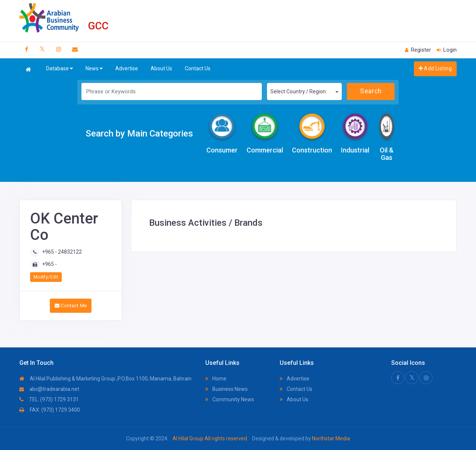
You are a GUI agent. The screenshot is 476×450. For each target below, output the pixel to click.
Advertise (127, 68)
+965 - (49, 264)
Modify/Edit (46, 277)
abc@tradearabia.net (49, 389)
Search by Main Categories (139, 134)
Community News (230, 399)
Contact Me (71, 306)
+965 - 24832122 (62, 252)
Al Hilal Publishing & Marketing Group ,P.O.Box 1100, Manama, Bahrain (105, 379)
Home (216, 379)
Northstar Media (330, 438)
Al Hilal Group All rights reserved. (210, 438)
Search (371, 91)
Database (59, 69)
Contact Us (198, 68)
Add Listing (435, 68)
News (94, 69)
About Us (161, 68)
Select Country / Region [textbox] (298, 91)
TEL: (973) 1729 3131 (49, 399)
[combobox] (304, 91)
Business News (226, 389)
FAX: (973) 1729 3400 (50, 410)
